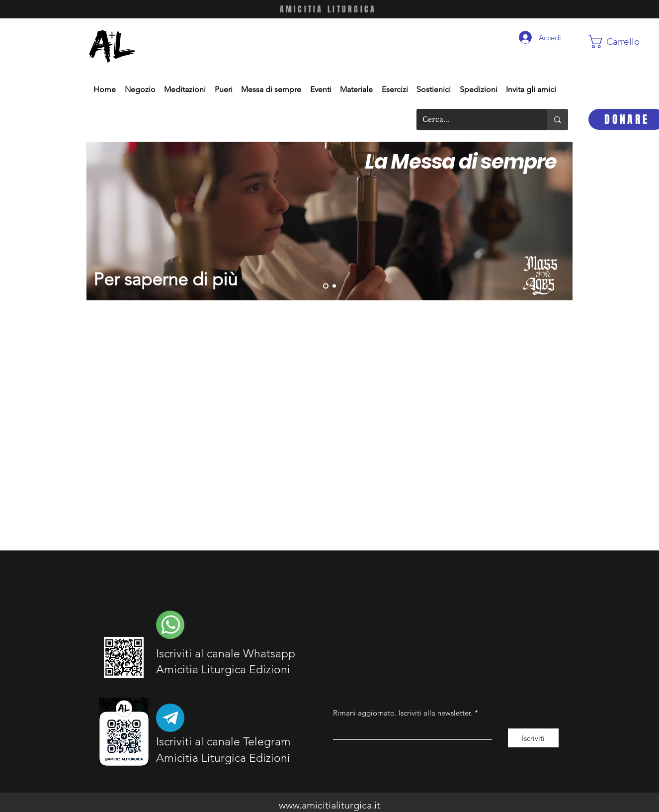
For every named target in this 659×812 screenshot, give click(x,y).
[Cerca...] (474, 120)
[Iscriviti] (533, 738)
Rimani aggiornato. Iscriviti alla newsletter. (403, 713)
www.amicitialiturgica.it (329, 805)
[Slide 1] (334, 286)
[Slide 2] (326, 286)
